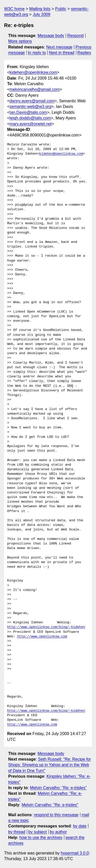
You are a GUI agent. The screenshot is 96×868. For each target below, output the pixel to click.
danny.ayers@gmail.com (32, 101)
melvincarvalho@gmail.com (35, 89)
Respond (76, 36)
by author (58, 832)
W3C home (14, 9)
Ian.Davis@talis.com (28, 112)
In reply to (37, 53)
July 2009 (42, 14)
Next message (59, 47)
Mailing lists (40, 9)
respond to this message (56, 815)
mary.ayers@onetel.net (30, 124)
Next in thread (62, 53)
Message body (51, 36)
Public (61, 9)
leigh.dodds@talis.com (30, 118)
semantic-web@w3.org (30, 107)
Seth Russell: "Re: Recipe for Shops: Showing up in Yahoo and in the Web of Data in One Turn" (50, 765)
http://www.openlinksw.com (42, 637)
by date (80, 826)
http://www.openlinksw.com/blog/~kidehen (46, 627)
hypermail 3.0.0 (75, 853)
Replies (84, 53)
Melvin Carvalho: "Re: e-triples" (58, 788)
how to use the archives (41, 838)
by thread (17, 832)
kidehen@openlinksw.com (33, 72)
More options (20, 41)
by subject (38, 832)
